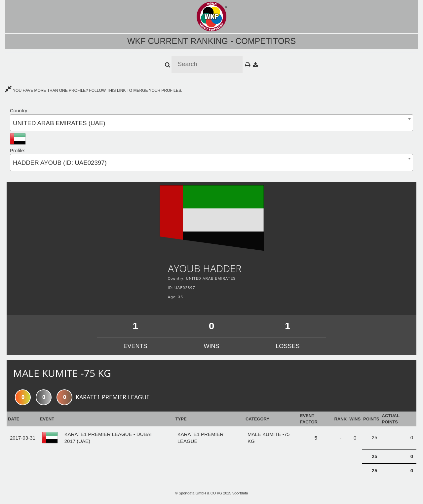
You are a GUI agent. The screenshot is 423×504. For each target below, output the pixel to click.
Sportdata (240, 493)
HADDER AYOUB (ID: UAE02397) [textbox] (60, 163)
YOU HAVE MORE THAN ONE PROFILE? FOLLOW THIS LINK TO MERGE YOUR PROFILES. (94, 90)
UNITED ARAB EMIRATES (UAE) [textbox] (59, 123)
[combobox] (211, 123)
